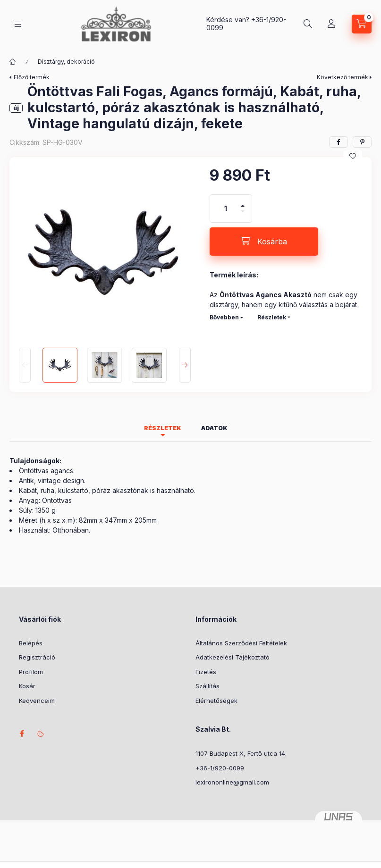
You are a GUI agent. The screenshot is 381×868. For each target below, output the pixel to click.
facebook (22, 734)
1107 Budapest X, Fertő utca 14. (241, 753)
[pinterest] (362, 142)
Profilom (31, 672)
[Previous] (25, 365)
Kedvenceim (37, 701)
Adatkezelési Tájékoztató (233, 657)
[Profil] (331, 24)
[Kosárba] (264, 242)
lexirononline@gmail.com (232, 782)
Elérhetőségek (216, 701)
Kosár (27, 686)
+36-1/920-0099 (220, 768)
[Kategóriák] (18, 24)
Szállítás (207, 686)
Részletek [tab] (163, 428)
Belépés (31, 643)
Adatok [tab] (214, 428)
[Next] (185, 365)
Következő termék (343, 77)
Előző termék (32, 77)
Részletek (272, 317)
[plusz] (243, 202)
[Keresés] (308, 24)
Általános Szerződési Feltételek (241, 643)
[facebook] (339, 142)
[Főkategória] (13, 62)
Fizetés (206, 672)
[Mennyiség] (226, 209)
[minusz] (243, 215)
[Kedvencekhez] (353, 156)
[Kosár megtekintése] (362, 24)
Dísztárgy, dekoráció (66, 62)
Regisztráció (37, 657)
